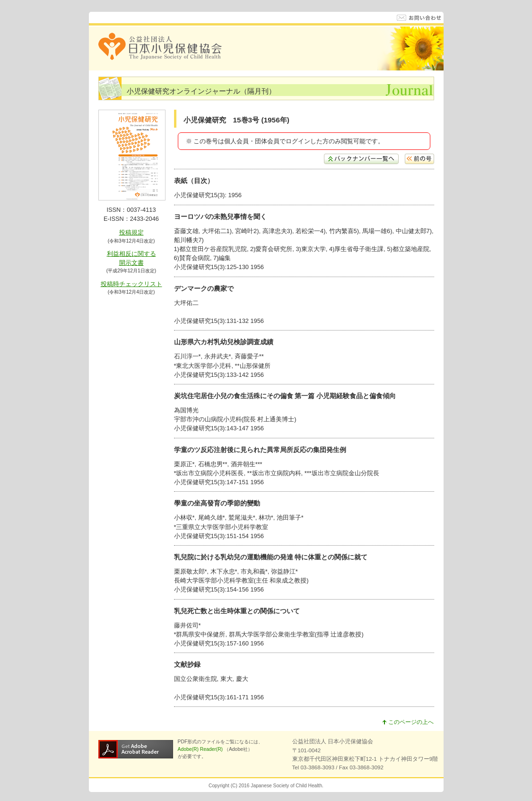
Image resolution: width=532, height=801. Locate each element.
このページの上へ (408, 722)
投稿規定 (131, 232)
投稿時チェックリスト (131, 284)
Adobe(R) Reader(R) (201, 749)
